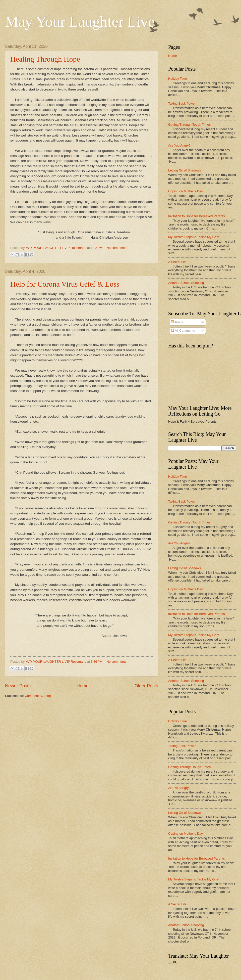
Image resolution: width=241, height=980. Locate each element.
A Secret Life (177, 262)
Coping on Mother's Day (186, 191)
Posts (177, 322)
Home (83, 686)
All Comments (183, 330)
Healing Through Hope (45, 59)
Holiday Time (177, 79)
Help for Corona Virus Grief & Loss (65, 284)
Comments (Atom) (38, 696)
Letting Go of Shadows (185, 170)
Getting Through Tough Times (189, 125)
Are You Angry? (179, 145)
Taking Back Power (182, 103)
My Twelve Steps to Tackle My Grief (194, 237)
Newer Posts (18, 686)
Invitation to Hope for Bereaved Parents (196, 216)
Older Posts (146, 686)
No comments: (117, 248)
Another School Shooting (186, 283)
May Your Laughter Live (80, 22)
